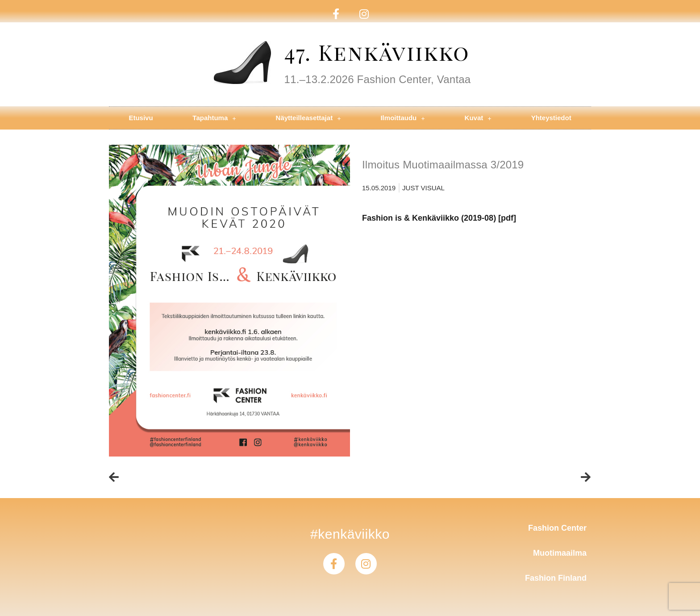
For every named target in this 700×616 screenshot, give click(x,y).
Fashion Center (557, 528)
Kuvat (478, 118)
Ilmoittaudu (402, 118)
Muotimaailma (560, 553)
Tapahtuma (214, 118)
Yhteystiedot (551, 118)
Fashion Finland (556, 578)
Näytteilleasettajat (308, 118)
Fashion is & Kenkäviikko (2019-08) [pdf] (439, 218)
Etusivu (141, 118)
